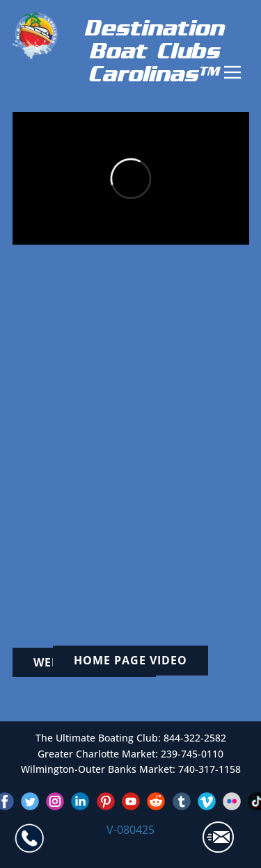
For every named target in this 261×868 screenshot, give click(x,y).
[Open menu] (232, 72)
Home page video (130, 660)
